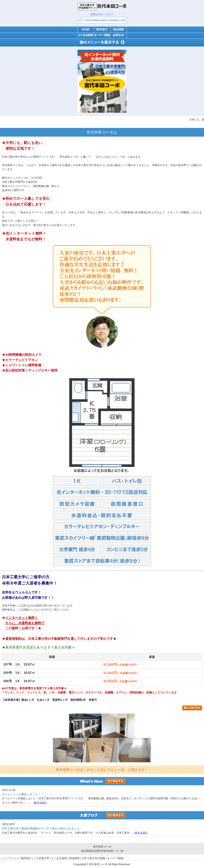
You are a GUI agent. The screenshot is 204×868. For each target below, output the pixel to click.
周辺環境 (74, 858)
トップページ (11, 858)
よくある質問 (59, 858)
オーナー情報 (115, 858)
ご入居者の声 (41, 858)
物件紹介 (26, 858)
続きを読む (41, 803)
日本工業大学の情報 (93, 858)
